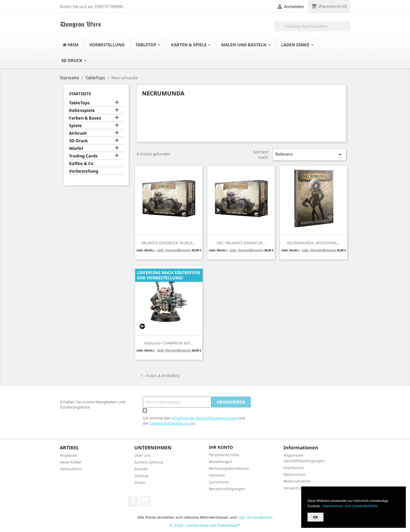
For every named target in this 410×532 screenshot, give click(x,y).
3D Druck (78, 141)
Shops (140, 482)
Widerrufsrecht (297, 481)
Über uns (143, 455)
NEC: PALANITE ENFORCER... (241, 243)
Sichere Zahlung (149, 462)
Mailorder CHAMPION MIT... (169, 343)
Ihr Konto (221, 447)
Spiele (75, 126)
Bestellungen (221, 462)
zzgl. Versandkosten (174, 250)
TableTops (79, 103)
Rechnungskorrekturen (229, 468)
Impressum (294, 468)
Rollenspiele (82, 111)
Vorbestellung (84, 171)
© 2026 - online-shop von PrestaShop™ (205, 525)
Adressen (217, 475)
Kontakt (141, 469)
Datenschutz (294, 474)
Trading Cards (83, 156)
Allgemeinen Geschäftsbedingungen (204, 418)
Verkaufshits (71, 469)
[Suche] (312, 26)
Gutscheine (219, 482)
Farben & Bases (85, 118)
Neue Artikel (71, 462)
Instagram (146, 501)
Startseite (80, 94)
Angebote (68, 455)
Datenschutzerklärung (170, 423)
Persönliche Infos (224, 455)
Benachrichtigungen (227, 489)
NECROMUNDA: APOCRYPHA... (314, 243)
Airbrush (78, 133)
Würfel (76, 148)
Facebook (133, 501)
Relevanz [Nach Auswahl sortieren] (309, 154)
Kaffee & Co (81, 164)
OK (315, 517)
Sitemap (142, 476)
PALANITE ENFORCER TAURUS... (169, 243)
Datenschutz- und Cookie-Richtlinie (350, 506)
